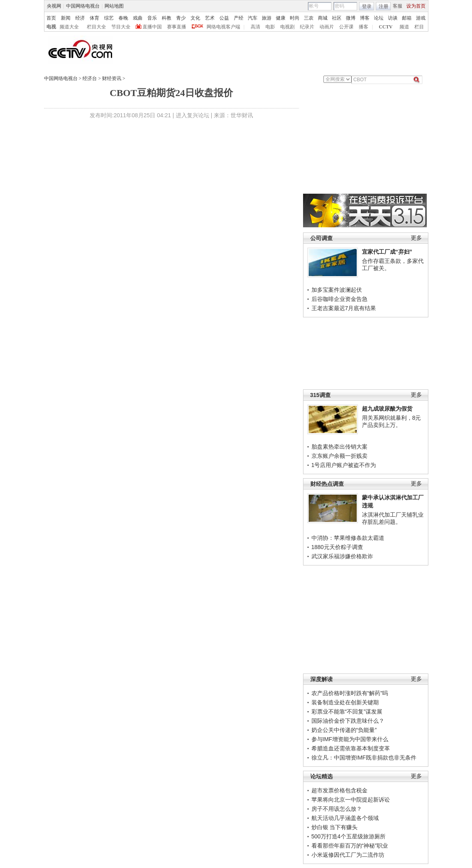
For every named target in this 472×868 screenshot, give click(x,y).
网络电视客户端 (223, 27)
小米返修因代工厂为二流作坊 (348, 855)
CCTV (386, 27)
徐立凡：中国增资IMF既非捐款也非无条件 (364, 758)
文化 (195, 18)
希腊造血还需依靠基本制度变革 (351, 748)
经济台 (90, 78)
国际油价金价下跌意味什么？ (348, 721)
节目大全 (121, 27)
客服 (398, 6)
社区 (337, 18)
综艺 (109, 18)
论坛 (379, 18)
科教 (167, 18)
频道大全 (69, 27)
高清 (255, 27)
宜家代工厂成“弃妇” (387, 252)
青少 (181, 18)
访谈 (393, 18)
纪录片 (307, 27)
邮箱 (407, 18)
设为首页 (416, 6)
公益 (224, 18)
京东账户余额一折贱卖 (339, 456)
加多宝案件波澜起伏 (337, 290)
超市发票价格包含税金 (339, 790)
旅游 (267, 18)
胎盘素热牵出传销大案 (339, 447)
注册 (384, 6)
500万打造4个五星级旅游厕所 (348, 836)
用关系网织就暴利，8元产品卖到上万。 (392, 421)
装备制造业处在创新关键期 (345, 702)
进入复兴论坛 (193, 115)
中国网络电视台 (83, 6)
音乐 (152, 18)
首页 (51, 18)
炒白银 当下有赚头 (335, 827)
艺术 (210, 18)
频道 (404, 27)
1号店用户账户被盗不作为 (344, 465)
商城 (323, 18)
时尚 (295, 18)
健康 (281, 18)
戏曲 (138, 18)
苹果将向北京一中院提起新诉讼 (351, 800)
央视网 (54, 6)
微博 (351, 18)
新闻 (66, 18)
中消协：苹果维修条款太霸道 (348, 538)
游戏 (421, 18)
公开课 (346, 27)
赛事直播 (177, 27)
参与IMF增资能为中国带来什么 (350, 739)
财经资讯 (112, 78)
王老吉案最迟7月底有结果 (344, 308)
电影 (270, 27)
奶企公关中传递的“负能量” (344, 730)
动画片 (327, 27)
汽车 (253, 18)
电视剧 (287, 27)
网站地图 (114, 6)
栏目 (419, 27)
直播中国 (152, 27)
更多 (416, 238)
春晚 (123, 18)
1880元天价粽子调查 (337, 547)
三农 (309, 18)
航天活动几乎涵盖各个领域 (345, 818)
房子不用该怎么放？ (337, 809)
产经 (239, 18)
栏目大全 (96, 27)
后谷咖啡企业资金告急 (339, 299)
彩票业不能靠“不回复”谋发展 (347, 712)
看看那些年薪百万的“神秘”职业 (350, 846)
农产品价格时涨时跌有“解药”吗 (350, 693)
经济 (80, 18)
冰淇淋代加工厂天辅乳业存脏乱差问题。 (393, 518)
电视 (51, 27)
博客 (365, 18)
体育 (94, 18)
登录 (367, 6)
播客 (364, 27)
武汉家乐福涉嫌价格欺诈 (342, 556)
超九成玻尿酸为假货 (387, 409)
